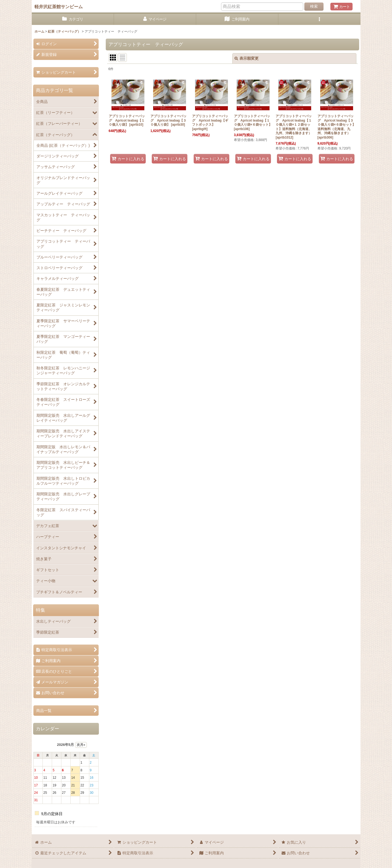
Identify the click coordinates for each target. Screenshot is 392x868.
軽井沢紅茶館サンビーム (59, 7)
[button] (319, 19)
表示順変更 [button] (247, 58)
